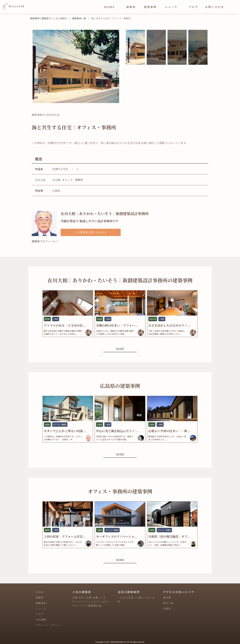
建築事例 (150, 7)
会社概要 (41, 620)
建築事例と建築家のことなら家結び (49, 18)
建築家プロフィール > (45, 241)
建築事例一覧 (79, 18)
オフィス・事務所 (72, 180)
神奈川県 (168, 603)
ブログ (193, 7)
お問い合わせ (214, 7)
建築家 (131, 7)
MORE (120, 349)
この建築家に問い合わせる (91, 232)
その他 (56, 180)
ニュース (171, 7)
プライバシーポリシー (49, 625)
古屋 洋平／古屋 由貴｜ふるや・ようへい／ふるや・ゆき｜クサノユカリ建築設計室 (91, 602)
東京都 (167, 598)
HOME (109, 7)
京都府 (167, 609)
